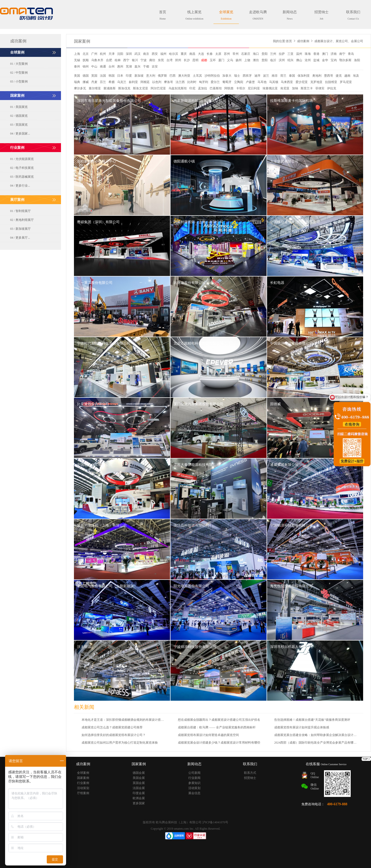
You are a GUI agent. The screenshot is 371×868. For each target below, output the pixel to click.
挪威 (86, 82)
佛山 (299, 60)
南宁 (342, 54)
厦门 (221, 60)
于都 (146, 67)
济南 (334, 54)
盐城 (316, 60)
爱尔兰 (215, 82)
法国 (103, 76)
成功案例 (303, 41)
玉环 (213, 60)
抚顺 (86, 60)
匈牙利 (204, 82)
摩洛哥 (168, 82)
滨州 (282, 60)
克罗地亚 (316, 82)
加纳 (295, 88)
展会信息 (194, 793)
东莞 (161, 60)
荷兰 (283, 76)
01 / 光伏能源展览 (22, 159)
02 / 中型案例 (19, 73)
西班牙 (247, 76)
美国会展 (139, 778)
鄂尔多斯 (345, 60)
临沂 (273, 60)
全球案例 (83, 773)
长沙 (187, 60)
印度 (129, 76)
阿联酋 (229, 88)
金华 (325, 60)
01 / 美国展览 (19, 107)
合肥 (109, 60)
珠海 (308, 54)
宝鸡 (334, 60)
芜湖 (129, 67)
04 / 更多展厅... (20, 238)
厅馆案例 (83, 793)
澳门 (325, 54)
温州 (299, 54)
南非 (275, 76)
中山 (94, 67)
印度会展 (139, 793)
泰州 (77, 67)
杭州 (103, 54)
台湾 (169, 60)
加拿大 (227, 76)
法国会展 (139, 788)
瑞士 (237, 76)
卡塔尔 (241, 88)
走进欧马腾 (258, 15)
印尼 (192, 88)
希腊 (112, 82)
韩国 (112, 76)
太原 (218, 54)
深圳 (129, 54)
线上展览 (194, 15)
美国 (77, 76)
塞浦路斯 (110, 88)
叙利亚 (133, 82)
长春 (210, 54)
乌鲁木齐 (97, 60)
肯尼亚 (285, 88)
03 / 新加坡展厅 (20, 229)
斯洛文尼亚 (141, 88)
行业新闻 (194, 778)
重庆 (184, 54)
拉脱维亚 (331, 82)
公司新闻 (194, 773)
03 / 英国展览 (19, 125)
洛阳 (357, 60)
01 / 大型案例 (19, 64)
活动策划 (83, 788)
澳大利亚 (184, 76)
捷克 (339, 76)
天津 (112, 54)
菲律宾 (320, 88)
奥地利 (317, 76)
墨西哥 (329, 76)
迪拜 (257, 76)
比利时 (192, 82)
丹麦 (94, 82)
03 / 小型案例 (19, 81)
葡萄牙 (227, 82)
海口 (256, 54)
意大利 (151, 76)
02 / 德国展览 (19, 116)
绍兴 (290, 60)
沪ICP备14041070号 (215, 822)
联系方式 (250, 773)
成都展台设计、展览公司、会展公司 (339, 41)
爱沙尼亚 (302, 82)
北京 (86, 54)
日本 (120, 76)
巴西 (173, 76)
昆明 (195, 60)
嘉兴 (137, 67)
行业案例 (83, 783)
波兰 (266, 76)
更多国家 (139, 803)
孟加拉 (203, 88)
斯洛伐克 (124, 88)
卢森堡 (250, 82)
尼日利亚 (254, 88)
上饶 (247, 60)
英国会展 (139, 783)
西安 (155, 54)
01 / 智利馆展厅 (20, 211)
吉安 (155, 67)
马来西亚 (287, 82)
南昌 (192, 54)
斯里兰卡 (307, 88)
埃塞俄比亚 (270, 88)
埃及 (356, 76)
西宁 (126, 60)
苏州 (227, 54)
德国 (86, 76)
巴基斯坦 (216, 88)
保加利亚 (304, 76)
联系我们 (353, 15)
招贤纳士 (321, 15)
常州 (236, 54)
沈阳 (120, 54)
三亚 (290, 54)
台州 (112, 67)
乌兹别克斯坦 (178, 88)
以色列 (157, 82)
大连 (201, 54)
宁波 (144, 60)
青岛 (351, 54)
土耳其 (197, 76)
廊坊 (152, 60)
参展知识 (194, 783)
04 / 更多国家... (20, 134)
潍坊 (256, 60)
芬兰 (103, 82)
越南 (347, 76)
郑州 (178, 60)
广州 (94, 54)
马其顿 (274, 82)
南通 (103, 67)
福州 (163, 54)
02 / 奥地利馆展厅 (22, 220)
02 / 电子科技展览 (22, 168)
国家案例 (82, 41)
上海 (77, 54)
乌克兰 (122, 82)
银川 (135, 60)
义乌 (230, 60)
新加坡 (139, 76)
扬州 (239, 60)
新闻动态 (290, 15)
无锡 (77, 60)
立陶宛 (239, 82)
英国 (94, 76)
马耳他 (262, 82)
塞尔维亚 (95, 88)
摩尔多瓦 (80, 88)
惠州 (120, 67)
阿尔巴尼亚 (158, 88)
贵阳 (265, 54)
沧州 (308, 60)
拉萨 (282, 54)
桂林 (118, 60)
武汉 (137, 54)
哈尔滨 (174, 54)
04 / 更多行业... (20, 186)
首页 (163, 15)
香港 (316, 54)
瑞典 (77, 82)
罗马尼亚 (346, 82)
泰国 (292, 76)
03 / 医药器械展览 (22, 177)
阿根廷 (145, 82)
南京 (146, 54)
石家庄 (246, 54)
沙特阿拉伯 (212, 76)
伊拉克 (332, 88)
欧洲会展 (139, 798)
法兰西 (180, 82)
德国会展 (139, 773)
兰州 (273, 54)
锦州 (86, 67)
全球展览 (226, 15)
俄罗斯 (162, 76)
